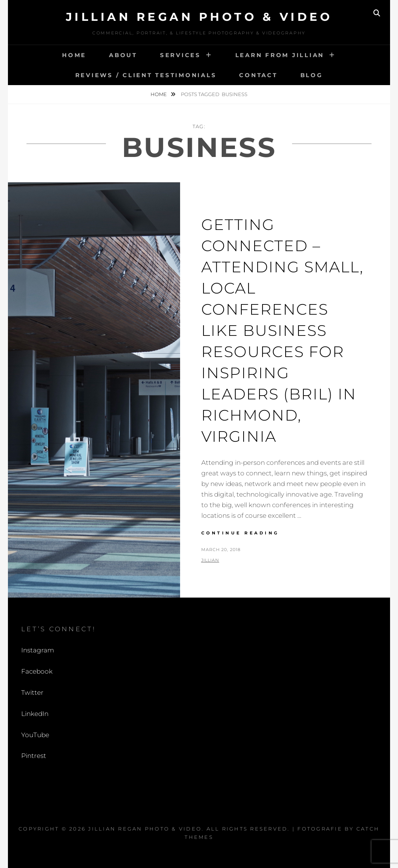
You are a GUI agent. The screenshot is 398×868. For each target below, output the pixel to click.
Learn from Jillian (280, 55)
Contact (258, 75)
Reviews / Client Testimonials (146, 75)
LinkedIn (35, 714)
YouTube (35, 735)
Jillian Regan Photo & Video (199, 17)
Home (74, 55)
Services (180, 55)
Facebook (37, 671)
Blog (312, 75)
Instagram (38, 650)
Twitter (32, 693)
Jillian (210, 560)
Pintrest (34, 756)
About (123, 55)
